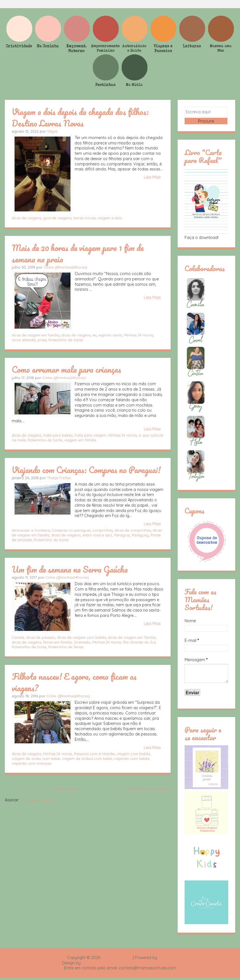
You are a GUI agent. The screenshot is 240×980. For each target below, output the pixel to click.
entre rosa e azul (97, 535)
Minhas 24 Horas (139, 335)
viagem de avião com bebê (36, 758)
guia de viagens (57, 218)
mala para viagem (90, 435)
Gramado (82, 642)
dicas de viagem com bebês (82, 637)
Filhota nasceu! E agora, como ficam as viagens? (74, 682)
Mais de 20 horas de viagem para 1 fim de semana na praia (78, 253)
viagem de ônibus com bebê (87, 758)
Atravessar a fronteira (31, 530)
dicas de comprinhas (133, 530)
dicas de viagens (26, 218)
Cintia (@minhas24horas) (65, 267)
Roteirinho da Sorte (45, 440)
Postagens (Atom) (37, 800)
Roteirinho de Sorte (66, 340)
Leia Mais (152, 177)
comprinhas (103, 530)
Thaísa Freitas (59, 478)
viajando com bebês (132, 758)
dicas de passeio (41, 637)
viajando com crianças (31, 763)
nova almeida (24, 340)
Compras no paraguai (71, 530)
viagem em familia (80, 440)
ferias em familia (57, 642)
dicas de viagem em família (36, 335)
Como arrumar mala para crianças (66, 369)
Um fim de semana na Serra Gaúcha (70, 569)
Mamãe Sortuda (117, 960)
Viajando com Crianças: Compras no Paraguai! (86, 470)
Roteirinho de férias (66, 647)
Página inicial (65, 789)
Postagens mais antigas (147, 789)
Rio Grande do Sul (139, 642)
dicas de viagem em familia (132, 637)
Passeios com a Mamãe (94, 754)
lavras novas (84, 218)
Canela (18, 637)
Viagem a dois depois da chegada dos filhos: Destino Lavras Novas (80, 117)
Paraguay (140, 535)
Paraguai (122, 535)
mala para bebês (58, 435)
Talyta (52, 131)
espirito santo (110, 335)
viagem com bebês (133, 754)
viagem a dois (110, 218)
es (95, 335)
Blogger (166, 960)
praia (42, 340)
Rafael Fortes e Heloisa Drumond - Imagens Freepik (130, 965)
